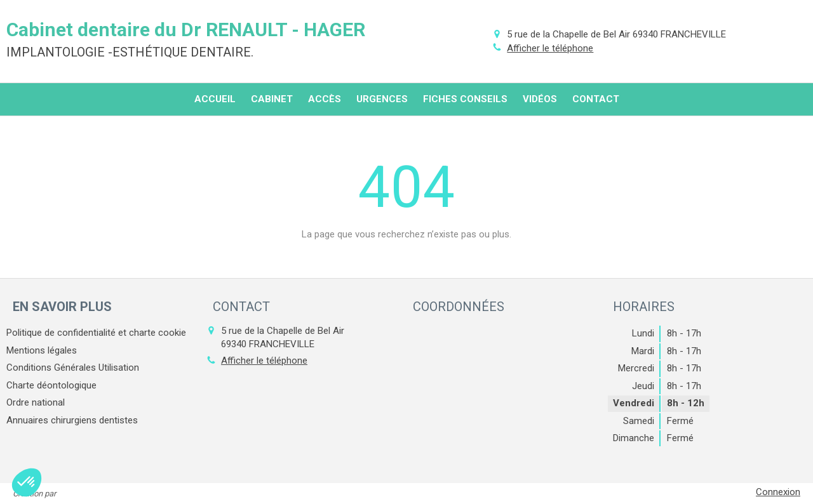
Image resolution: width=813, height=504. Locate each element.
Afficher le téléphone (550, 48)
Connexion (778, 492)
